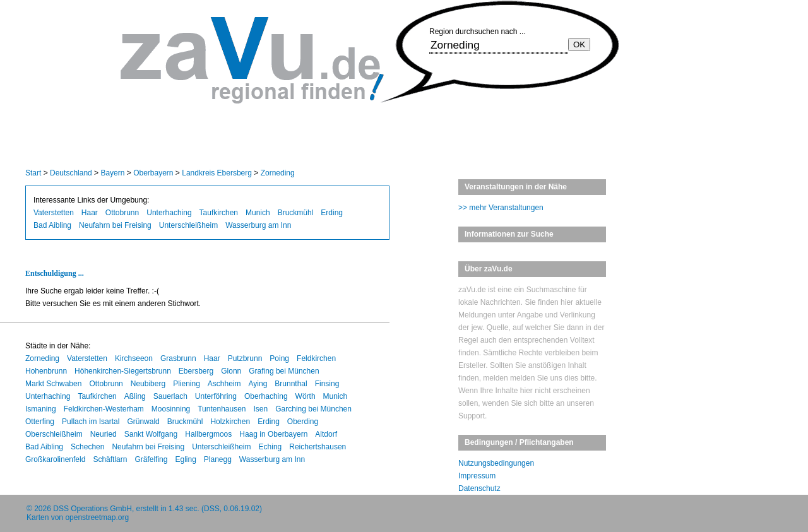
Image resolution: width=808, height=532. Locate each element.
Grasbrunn (178, 358)
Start (33, 173)
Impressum (477, 476)
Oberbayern (153, 173)
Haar (90, 213)
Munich (258, 213)
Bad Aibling (52, 225)
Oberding (303, 422)
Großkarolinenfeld (55, 459)
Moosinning (171, 409)
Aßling (135, 396)
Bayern (112, 173)
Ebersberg (196, 371)
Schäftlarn (110, 459)
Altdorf (326, 434)
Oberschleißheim (54, 434)
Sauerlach (170, 396)
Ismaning (41, 409)
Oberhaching (266, 396)
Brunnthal (291, 384)
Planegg (218, 459)
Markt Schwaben (53, 384)
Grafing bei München (284, 371)
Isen (261, 409)
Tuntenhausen (222, 409)
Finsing (327, 384)
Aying (258, 384)
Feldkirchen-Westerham (104, 409)
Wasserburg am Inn (258, 225)
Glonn (231, 371)
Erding (332, 213)
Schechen (87, 447)
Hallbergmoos (208, 434)
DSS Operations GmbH (92, 509)
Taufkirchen (219, 213)
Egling (185, 459)
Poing (279, 358)
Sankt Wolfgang (151, 434)
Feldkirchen (316, 358)
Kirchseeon (134, 358)
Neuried (104, 434)
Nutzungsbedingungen (496, 463)
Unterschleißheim (188, 225)
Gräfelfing (151, 459)
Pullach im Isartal (91, 422)
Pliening (187, 384)
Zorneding (278, 173)
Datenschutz (479, 488)
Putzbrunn (245, 358)
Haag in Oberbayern (273, 434)
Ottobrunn (122, 213)
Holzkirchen (230, 422)
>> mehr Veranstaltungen (501, 208)
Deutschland (71, 173)
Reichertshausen (318, 447)
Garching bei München (313, 409)
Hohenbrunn (46, 371)
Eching (270, 447)
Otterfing (40, 422)
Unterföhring (216, 396)
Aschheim (224, 384)
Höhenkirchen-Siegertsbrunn (123, 371)
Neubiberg (148, 384)
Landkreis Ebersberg (217, 173)
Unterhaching (169, 213)
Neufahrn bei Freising (115, 225)
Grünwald (143, 422)
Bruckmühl (296, 213)
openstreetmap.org (97, 517)
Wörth (306, 396)
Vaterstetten (54, 213)
